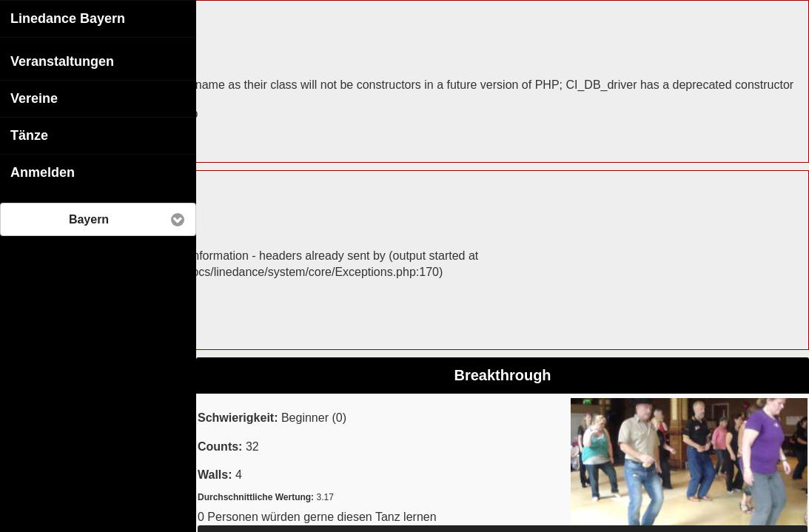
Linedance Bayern (68, 18)
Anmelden (43, 172)
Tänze (29, 135)
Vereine (34, 98)
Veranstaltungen (62, 61)
